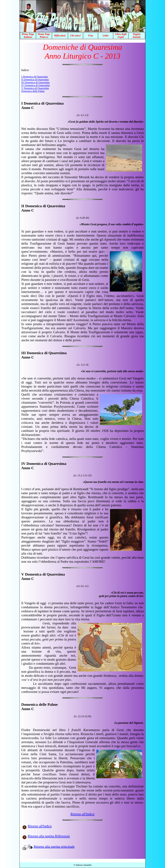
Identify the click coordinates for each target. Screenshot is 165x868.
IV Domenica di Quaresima (35, 85)
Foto (90, 36)
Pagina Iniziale (137, 36)
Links (106, 36)
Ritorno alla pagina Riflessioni (49, 836)
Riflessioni (60, 36)
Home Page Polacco (44, 36)
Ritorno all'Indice (83, 814)
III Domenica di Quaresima (35, 82)
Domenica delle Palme (33, 91)
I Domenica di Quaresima (35, 77)
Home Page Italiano (28, 36)
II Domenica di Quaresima (35, 80)
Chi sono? (75, 36)
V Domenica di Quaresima (35, 88)
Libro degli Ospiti (121, 36)
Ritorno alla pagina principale (54, 846)
